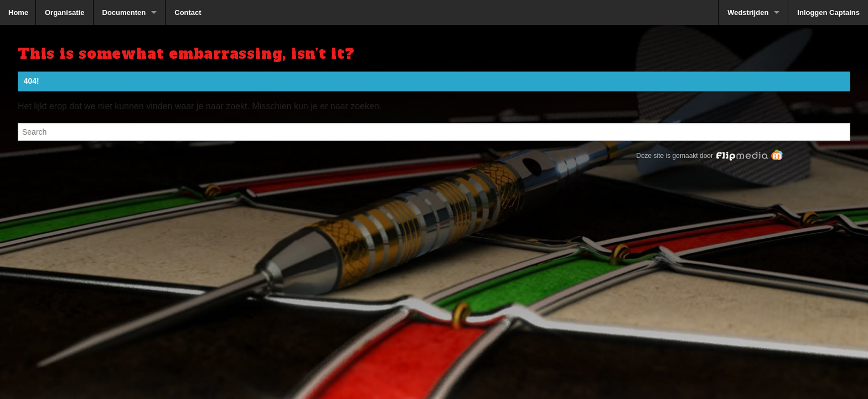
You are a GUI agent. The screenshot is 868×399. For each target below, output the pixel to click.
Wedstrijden (748, 12)
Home (18, 12)
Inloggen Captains (828, 12)
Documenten (124, 12)
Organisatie (65, 12)
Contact (188, 12)
